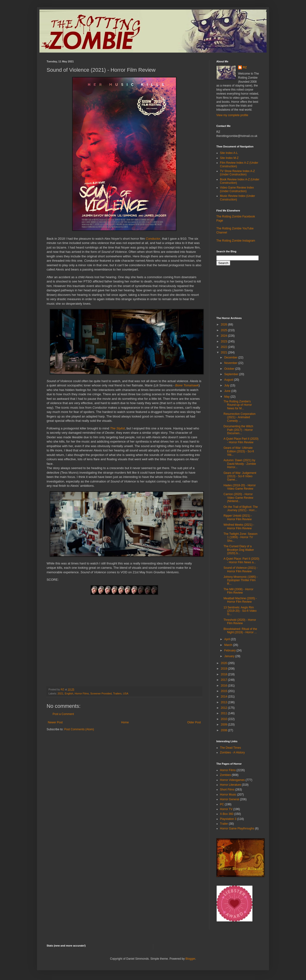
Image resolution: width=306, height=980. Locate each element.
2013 (224, 702)
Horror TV (226, 809)
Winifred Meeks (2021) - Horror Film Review (239, 526)
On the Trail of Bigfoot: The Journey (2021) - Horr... (241, 509)
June (228, 391)
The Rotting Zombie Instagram (236, 241)
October (230, 369)
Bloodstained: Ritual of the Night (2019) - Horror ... (240, 631)
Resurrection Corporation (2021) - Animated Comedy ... (240, 417)
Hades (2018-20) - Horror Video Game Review (240, 487)
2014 (224, 697)
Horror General (229, 799)
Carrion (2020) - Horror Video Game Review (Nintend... (238, 498)
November (231, 363)
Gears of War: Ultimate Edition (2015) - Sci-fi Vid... (239, 451)
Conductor (153, 239)
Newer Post (55, 722)
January (230, 656)
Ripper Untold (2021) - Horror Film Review (238, 517)
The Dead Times (230, 748)
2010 (224, 719)
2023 (224, 341)
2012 (224, 708)
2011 (224, 713)
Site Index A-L (229, 153)
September (232, 374)
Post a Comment (63, 714)
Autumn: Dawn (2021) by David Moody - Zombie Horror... (240, 464)
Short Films (227, 790)
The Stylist (117, 428)
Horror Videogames (232, 780)
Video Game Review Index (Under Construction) (237, 189)
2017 (224, 680)
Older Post (194, 722)
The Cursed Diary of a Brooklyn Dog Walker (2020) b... (239, 550)
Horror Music (228, 795)
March (229, 645)
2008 (224, 730)
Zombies (225, 775)
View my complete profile (232, 115)
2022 (224, 347)
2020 (224, 663)
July (227, 385)
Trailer (224, 824)
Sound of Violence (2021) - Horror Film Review (241, 569)
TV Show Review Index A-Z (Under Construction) (237, 173)
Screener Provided (101, 693)
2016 (224, 686)
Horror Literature (230, 785)
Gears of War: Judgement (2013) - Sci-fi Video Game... (240, 476)
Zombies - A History (232, 753)
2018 (224, 674)
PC (222, 804)
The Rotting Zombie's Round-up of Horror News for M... (238, 405)
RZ (245, 67)
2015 (224, 691)
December (231, 357)
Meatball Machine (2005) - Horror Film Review (240, 600)
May (227, 397)
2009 (224, 725)
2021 (60, 693)
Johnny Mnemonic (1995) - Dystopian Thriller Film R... (241, 580)
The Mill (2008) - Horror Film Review (238, 591)
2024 (224, 336)
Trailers (117, 693)
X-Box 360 (227, 814)
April (227, 639)
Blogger (190, 959)
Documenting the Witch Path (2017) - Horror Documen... (238, 430)
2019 (224, 669)
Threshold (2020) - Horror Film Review (240, 622)
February (230, 650)
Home (125, 722)
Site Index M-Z (229, 158)
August (229, 380)
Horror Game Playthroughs (237, 828)
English (69, 693)
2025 (224, 330)
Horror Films (82, 693)
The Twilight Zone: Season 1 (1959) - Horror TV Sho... (240, 537)
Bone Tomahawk (187, 385)
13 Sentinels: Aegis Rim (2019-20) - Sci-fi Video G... (240, 611)
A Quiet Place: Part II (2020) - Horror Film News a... (241, 560)
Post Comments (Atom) (79, 729)
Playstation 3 (228, 819)
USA (126, 693)
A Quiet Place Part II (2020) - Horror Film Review (241, 440)
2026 (224, 325)
